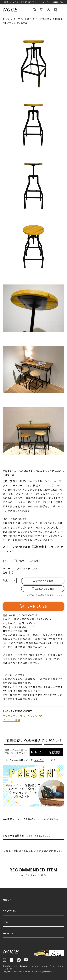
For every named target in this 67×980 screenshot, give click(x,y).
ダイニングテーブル (14, 716)
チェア (17, 19)
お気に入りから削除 (44, 589)
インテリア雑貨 (11, 720)
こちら (47, 836)
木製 (27, 19)
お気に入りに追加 (44, 581)
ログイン (39, 760)
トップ (6, 19)
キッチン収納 (35, 716)
